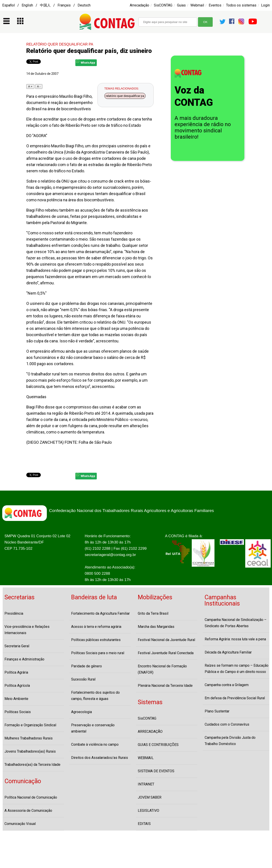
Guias (181, 5)
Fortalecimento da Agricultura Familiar (100, 613)
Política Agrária (16, 672)
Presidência (14, 613)
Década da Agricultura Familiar (228, 652)
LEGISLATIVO (148, 811)
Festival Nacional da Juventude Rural (166, 640)
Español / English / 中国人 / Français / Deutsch (46, 5)
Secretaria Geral (17, 646)
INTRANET (146, 784)
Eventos (215, 5)
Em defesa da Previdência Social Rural (235, 698)
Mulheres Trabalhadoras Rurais (29, 738)
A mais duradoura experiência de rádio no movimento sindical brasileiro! (203, 127)
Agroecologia (81, 712)
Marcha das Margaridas (156, 627)
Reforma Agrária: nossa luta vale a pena (235, 639)
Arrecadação (139, 5)
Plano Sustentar (217, 711)
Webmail (197, 5)
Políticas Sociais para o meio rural (98, 653)
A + (30, 86)
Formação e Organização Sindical (30, 725)
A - (39, 86)
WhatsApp (86, 62)
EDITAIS (144, 824)
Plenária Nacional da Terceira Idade (165, 686)
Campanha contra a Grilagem (227, 685)
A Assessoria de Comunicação (28, 811)
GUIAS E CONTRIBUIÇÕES (158, 745)
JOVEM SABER (150, 797)
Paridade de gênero (87, 666)
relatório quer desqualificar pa (125, 96)
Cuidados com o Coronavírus (227, 724)
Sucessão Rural (83, 679)
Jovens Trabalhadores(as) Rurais (30, 751)
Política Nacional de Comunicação (31, 797)
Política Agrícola (17, 686)
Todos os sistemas (241, 5)
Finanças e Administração (24, 659)
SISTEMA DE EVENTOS (156, 771)
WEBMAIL (146, 758)
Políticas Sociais (18, 712)
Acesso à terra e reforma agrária (96, 627)
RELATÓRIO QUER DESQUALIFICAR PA (60, 44)
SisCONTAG (163, 5)
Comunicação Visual (20, 824)
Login (265, 5)
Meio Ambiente (16, 699)
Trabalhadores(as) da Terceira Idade (32, 765)
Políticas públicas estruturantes (96, 640)
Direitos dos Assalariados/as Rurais (100, 758)
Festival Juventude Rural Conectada (166, 653)
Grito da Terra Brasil (153, 613)
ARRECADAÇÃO (150, 732)
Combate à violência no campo (95, 744)
